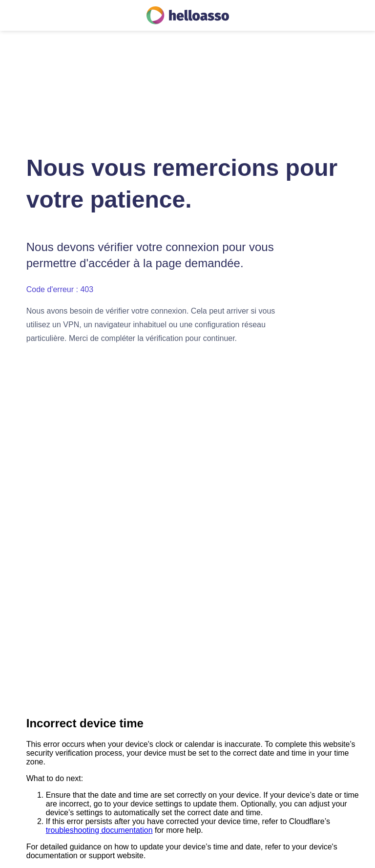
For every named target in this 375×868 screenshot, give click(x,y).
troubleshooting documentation (99, 830)
